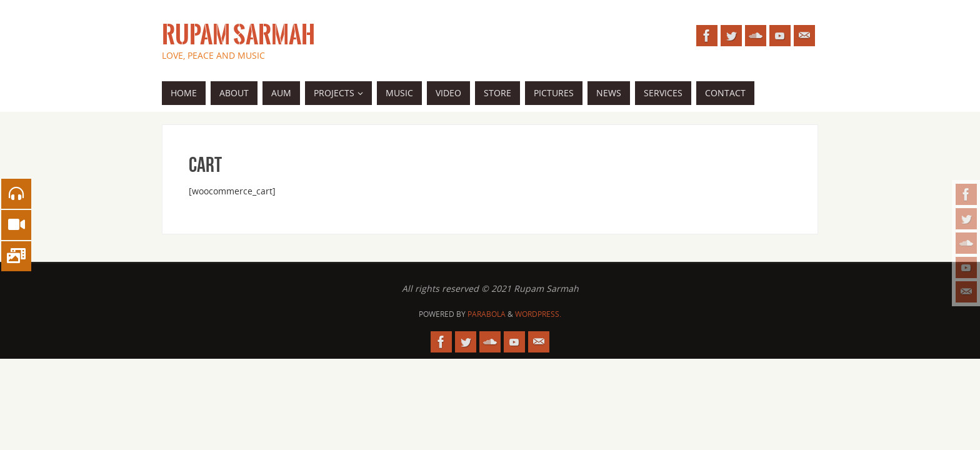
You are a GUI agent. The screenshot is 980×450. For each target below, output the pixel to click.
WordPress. (538, 314)
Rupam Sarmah (238, 35)
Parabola (487, 314)
